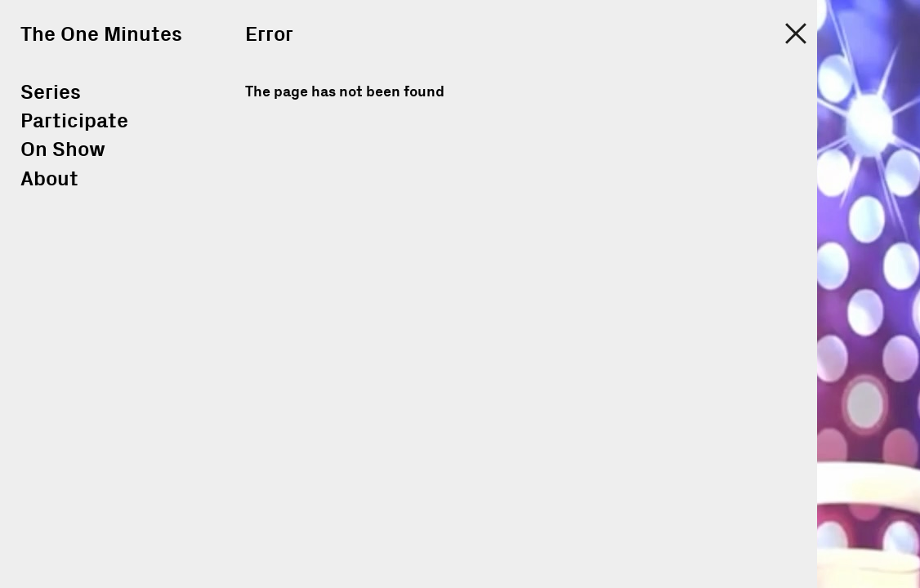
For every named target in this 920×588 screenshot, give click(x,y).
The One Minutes (101, 35)
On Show (63, 150)
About (49, 179)
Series (51, 93)
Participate (74, 121)
